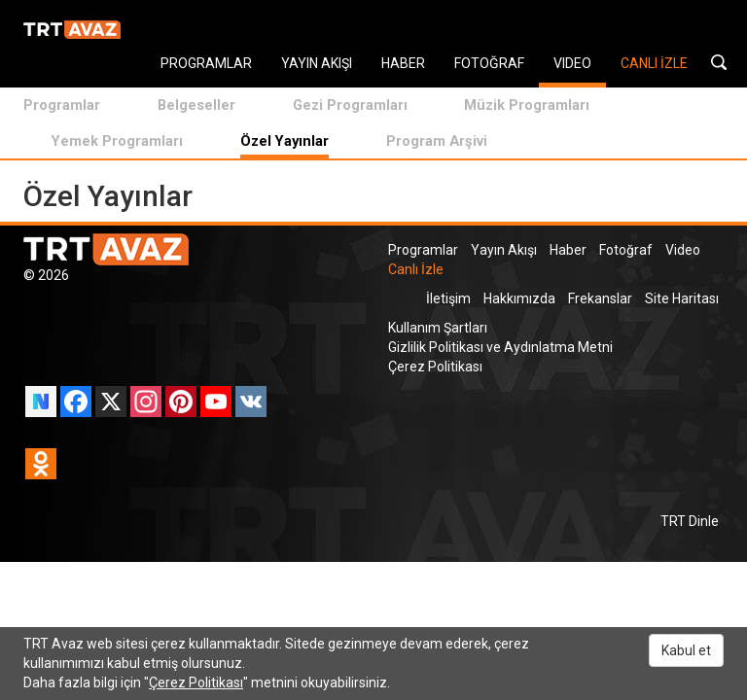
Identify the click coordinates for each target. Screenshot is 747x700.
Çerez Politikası (435, 367)
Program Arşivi (437, 141)
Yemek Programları (117, 141)
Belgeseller (196, 105)
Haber (568, 250)
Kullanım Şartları (438, 328)
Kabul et (686, 650)
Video (683, 250)
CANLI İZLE (654, 63)
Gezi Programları (350, 105)
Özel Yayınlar (285, 141)
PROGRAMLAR (206, 63)
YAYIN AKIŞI (317, 63)
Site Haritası (682, 298)
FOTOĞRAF (489, 63)
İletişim (448, 298)
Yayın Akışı (504, 250)
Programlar (62, 105)
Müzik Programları (527, 105)
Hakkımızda (519, 298)
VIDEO (572, 63)
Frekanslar (600, 298)
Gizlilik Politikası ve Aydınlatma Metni (500, 347)
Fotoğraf (626, 250)
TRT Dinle (690, 521)
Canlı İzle (416, 269)
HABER (403, 63)
